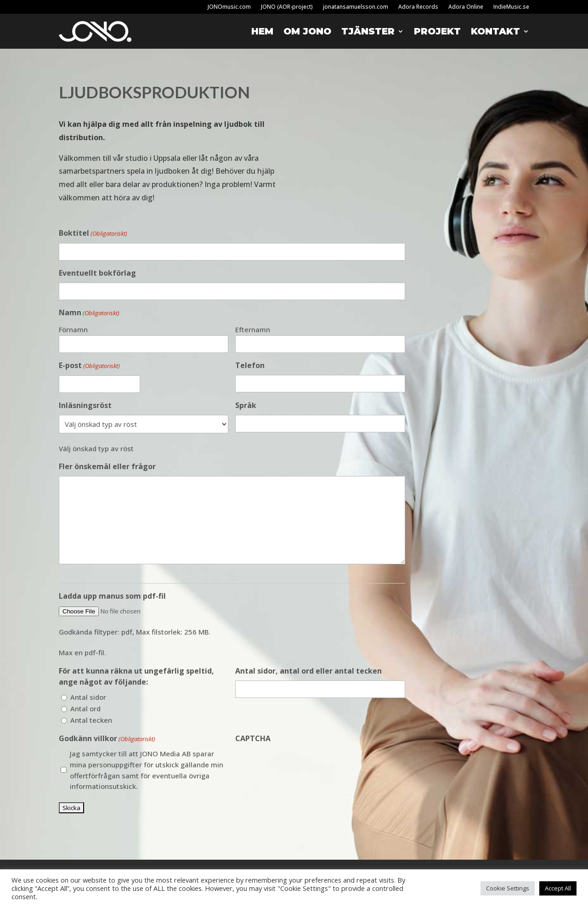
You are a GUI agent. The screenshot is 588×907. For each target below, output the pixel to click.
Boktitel (93, 234)
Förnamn (73, 329)
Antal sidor (88, 697)
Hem (262, 31)
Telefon (250, 365)
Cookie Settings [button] (508, 888)
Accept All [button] (558, 888)
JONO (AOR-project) (287, 7)
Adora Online (466, 7)
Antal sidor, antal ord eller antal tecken (308, 671)
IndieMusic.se (511, 7)
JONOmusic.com (229, 7)
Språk (246, 405)
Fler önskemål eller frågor (107, 466)
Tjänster (368, 31)
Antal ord (85, 709)
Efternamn (253, 329)
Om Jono (307, 31)
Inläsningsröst (85, 405)
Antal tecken (91, 720)
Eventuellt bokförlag (97, 273)
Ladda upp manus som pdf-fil (112, 596)
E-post (89, 366)
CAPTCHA (253, 738)
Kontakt (495, 31)
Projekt (437, 31)
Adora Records (418, 7)
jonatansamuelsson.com (356, 7)
